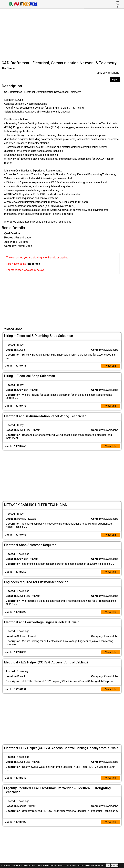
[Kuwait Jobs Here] (23, 5)
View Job (111, 366)
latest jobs (33, 264)
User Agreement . (98, 866)
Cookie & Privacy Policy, (74, 866)
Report (115, 80)
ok (108, 865)
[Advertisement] (63, 35)
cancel (115, 865)
